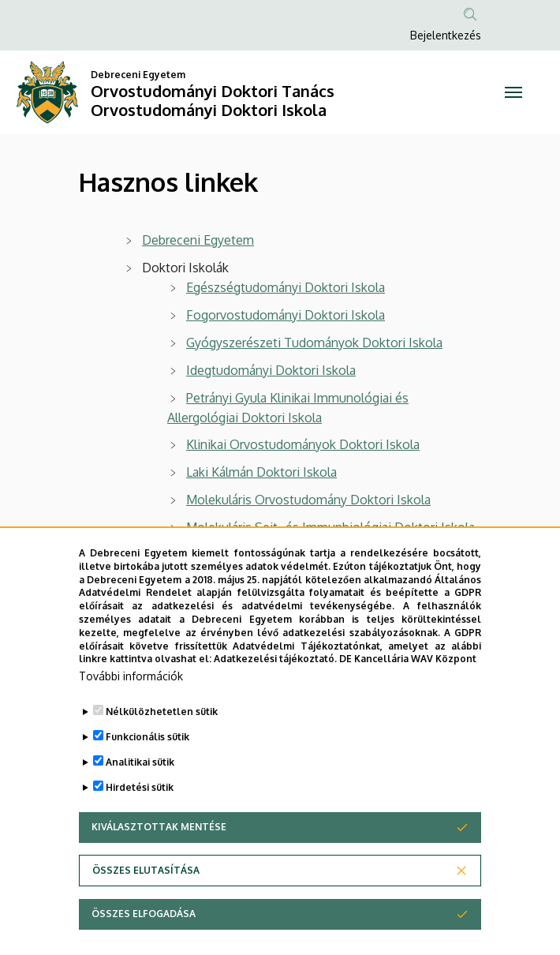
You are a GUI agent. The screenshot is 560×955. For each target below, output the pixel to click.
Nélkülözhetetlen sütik (162, 749)
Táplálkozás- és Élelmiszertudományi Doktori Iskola (333, 555)
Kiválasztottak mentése (159, 865)
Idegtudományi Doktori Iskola (271, 370)
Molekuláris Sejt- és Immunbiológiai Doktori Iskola (330, 527)
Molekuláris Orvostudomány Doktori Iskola (308, 500)
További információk (131, 714)
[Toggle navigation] (513, 92)
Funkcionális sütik (147, 775)
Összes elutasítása (146, 908)
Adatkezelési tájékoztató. (275, 697)
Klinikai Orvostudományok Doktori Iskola (303, 444)
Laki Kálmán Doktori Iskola (261, 472)
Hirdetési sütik (140, 825)
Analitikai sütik (140, 800)
